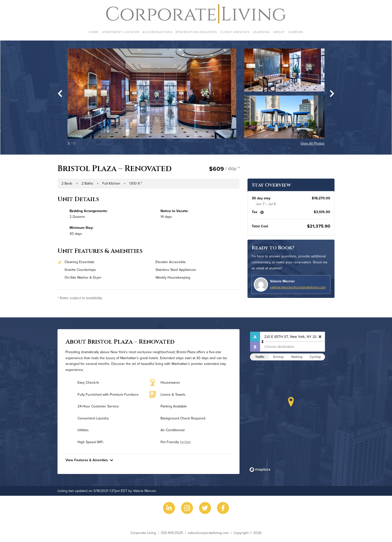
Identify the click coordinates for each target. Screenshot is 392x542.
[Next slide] (332, 94)
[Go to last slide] (60, 94)
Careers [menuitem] (296, 32)
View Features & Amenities (89, 460)
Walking (297, 357)
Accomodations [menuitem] (157, 32)
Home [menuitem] (94, 32)
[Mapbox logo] (260, 470)
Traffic (260, 357)
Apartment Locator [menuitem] (121, 32)
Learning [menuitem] (261, 32)
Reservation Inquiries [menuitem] (196, 32)
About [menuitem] (279, 32)
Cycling (315, 357)
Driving (278, 357)
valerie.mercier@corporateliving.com (298, 287)
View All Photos (312, 143)
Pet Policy (185, 442)
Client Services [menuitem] (235, 32)
